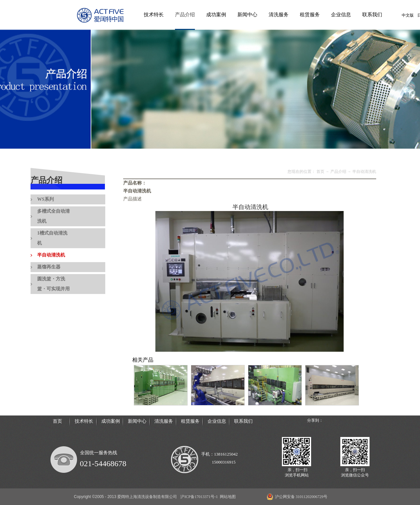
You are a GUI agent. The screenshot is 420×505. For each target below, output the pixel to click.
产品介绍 (338, 172)
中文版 (408, 15)
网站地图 (227, 497)
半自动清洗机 (364, 172)
